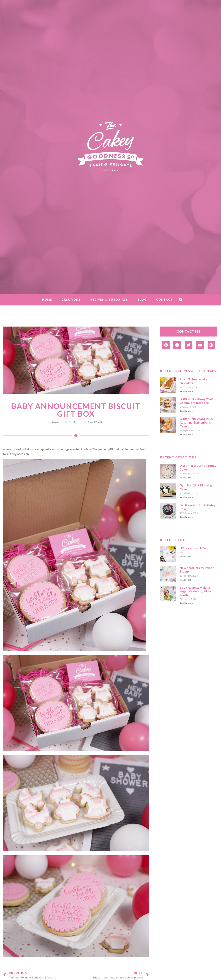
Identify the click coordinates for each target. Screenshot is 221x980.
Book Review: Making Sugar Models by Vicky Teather (196, 591)
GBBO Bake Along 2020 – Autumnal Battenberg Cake (197, 422)
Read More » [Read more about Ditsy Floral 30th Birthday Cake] (186, 478)
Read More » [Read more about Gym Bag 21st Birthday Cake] (186, 497)
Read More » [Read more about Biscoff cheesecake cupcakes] (186, 391)
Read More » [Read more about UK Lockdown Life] (186, 557)
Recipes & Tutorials (109, 300)
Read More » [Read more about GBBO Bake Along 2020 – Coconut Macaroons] (186, 411)
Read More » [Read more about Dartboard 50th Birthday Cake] (186, 517)
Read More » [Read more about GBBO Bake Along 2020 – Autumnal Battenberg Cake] (186, 434)
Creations (71, 300)
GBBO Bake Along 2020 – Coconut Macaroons (197, 401)
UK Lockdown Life (193, 548)
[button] (181, 300)
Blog (142, 300)
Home (47, 300)
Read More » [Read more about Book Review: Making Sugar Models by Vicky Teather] (186, 603)
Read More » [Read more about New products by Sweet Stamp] (186, 580)
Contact (164, 300)
